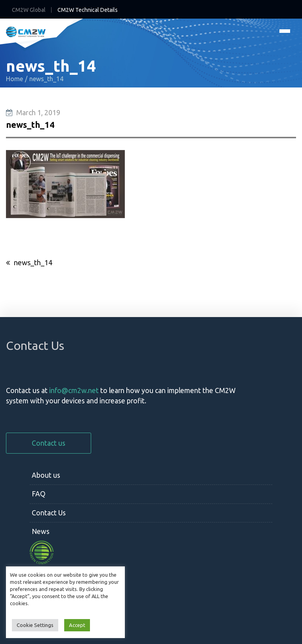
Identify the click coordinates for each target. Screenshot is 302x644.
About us (46, 475)
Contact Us (49, 513)
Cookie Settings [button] (35, 625)
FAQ (39, 494)
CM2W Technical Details (88, 10)
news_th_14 (33, 262)
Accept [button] (77, 625)
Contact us (49, 443)
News (41, 531)
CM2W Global (29, 10)
